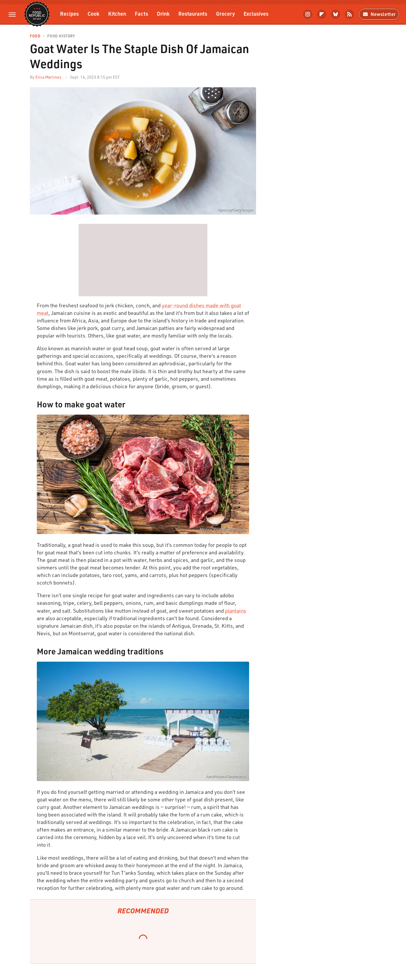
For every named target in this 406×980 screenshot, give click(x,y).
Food (35, 36)
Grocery (225, 13)
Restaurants (193, 13)
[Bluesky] (336, 14)
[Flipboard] (322, 14)
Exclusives (256, 13)
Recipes (69, 13)
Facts (142, 13)
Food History (61, 36)
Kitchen (117, 13)
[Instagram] (308, 14)
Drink (163, 13)
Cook (94, 13)
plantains (236, 611)
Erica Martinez (48, 77)
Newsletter (379, 14)
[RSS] (349, 14)
